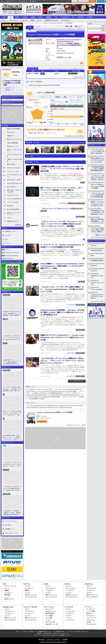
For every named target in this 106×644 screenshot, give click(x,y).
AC (73, 17)
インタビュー (24, 20)
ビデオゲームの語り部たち (14, 199)
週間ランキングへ (100, 235)
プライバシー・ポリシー (54, 639)
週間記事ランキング (11, 231)
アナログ (80, 17)
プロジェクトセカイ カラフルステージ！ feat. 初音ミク (97, 296)
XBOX (17, 17)
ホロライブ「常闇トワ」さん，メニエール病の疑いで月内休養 (98, 186)
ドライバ (8, 243)
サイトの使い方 (23, 1)
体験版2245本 (18, 13)
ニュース (8, 88)
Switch (33, 17)
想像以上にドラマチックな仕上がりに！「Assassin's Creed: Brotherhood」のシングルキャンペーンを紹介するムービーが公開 (62, 337)
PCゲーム (8, 250)
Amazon (57, 74)
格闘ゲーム (90, 613)
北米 (70, 57)
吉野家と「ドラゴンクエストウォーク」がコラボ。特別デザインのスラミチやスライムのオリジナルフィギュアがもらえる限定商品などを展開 (98, 204)
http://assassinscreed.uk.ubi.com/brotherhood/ (69, 40)
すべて (79, 97)
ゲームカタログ (65, 20)
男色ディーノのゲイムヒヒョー (14, 151)
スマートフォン (49, 607)
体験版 (32, 20)
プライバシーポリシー (11, 521)
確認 (43, 73)
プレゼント (8, 235)
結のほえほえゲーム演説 (14, 180)
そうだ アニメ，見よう (13, 171)
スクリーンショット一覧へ (78, 143)
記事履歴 (92, 1)
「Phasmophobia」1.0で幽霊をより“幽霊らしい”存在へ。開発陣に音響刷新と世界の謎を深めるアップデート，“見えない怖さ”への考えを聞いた (12, 513)
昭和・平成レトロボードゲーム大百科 (14, 191)
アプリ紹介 (49, 618)
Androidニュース (51, 611)
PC (10, 17)
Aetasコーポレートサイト (12, 533)
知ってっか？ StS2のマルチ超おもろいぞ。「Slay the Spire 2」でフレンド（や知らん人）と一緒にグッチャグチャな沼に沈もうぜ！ (12, 413)
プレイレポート (13, 20)
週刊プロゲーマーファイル (14, 139)
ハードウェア (65, 17)
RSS (2, 1)
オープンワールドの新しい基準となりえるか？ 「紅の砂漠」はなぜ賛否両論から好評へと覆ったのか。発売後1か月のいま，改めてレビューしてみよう (12, 389)
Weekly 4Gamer (11, 132)
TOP (4, 17)
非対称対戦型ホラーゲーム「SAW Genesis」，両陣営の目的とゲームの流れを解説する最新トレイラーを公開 (98, 212)
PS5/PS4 (25, 17)
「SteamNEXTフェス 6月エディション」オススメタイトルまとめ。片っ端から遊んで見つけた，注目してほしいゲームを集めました (12, 338)
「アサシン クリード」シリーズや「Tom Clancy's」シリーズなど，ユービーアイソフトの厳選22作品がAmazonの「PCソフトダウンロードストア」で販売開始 (62, 224)
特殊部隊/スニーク (62, 57)
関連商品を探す (78, 77)
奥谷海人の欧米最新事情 (14, 129)
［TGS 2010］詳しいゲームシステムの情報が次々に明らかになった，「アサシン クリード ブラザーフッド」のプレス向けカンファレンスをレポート (62, 361)
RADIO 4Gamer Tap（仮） (14, 168)
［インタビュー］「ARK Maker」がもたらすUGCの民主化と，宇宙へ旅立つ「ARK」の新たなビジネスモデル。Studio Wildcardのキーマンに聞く (98, 178)
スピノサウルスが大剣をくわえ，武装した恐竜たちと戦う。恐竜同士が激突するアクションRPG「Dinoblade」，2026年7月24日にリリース (98, 230)
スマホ (41, 17)
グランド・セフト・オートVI (98, 283)
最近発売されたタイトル (52, 20)
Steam (92, 255)
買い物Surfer (10, 206)
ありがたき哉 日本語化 (13, 209)
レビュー (4, 20)
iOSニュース (49, 609)
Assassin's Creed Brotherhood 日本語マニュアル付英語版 (54, 412)
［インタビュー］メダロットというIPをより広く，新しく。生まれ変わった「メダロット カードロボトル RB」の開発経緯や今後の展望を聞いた (12, 464)
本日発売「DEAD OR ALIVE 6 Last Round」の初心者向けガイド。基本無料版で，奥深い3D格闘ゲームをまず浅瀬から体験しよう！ (12, 314)
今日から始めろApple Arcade (15, 183)
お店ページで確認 (33, 73)
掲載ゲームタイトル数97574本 (12, 12)
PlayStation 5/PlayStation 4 (12, 255)
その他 (88, 622)
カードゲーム (91, 616)
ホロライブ (94, 265)
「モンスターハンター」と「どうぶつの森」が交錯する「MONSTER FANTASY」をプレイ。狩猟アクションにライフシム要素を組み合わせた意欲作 (98, 151)
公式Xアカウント (11, 1)
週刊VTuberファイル (12, 146)
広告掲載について (10, 529)
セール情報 (49, 616)
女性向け (49, 17)
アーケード (88, 607)
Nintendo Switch (9, 258)
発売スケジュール (31, 595)
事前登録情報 (50, 613)
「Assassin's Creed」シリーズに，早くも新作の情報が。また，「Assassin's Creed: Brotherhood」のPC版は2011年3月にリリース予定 (62, 289)
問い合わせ (33, 1)
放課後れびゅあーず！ (13, 221)
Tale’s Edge (94, 245)
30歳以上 (58, 97)
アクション (60, 53)
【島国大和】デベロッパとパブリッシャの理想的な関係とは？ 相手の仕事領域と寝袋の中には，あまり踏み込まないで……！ (12, 362)
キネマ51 (9, 218)
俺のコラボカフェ (12, 187)
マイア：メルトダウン (97, 289)
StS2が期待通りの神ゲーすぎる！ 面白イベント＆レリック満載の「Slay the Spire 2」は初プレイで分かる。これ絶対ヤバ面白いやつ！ (12, 437)
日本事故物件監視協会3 (97, 260)
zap (35, 133)
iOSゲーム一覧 (50, 622)
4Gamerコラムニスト (13, 195)
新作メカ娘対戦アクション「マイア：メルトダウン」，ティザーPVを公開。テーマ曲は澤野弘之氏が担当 (98, 160)
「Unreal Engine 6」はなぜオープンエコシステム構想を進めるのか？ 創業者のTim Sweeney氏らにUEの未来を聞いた (12, 489)
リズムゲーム (91, 620)
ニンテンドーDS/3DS (30, 607)
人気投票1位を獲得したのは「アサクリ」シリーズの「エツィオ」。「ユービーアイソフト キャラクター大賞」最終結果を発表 (62, 169)
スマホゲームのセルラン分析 (14, 155)
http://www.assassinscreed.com (65, 41)
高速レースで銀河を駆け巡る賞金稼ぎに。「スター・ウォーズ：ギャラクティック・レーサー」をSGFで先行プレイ (98, 221)
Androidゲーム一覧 (51, 624)
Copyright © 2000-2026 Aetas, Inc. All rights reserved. (53, 642)
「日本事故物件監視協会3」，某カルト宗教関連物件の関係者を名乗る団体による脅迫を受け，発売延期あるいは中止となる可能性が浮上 (98, 169)
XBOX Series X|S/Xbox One (12, 252)
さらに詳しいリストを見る (74, 136)
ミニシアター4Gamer (13, 202)
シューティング (91, 618)
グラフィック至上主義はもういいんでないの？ (47, 130)
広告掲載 (65, 639)
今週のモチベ (11, 136)
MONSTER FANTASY (97, 250)
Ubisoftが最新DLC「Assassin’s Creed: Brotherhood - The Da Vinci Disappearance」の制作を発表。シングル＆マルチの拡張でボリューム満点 (62, 266)
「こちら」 (63, 633)
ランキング (101, 1)
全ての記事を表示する (77, 381)
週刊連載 (7, 595)
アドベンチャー (69, 53)
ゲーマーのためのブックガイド (14, 176)
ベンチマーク (70, 620)
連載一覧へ (19, 225)
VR (56, 17)
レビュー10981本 (7, 13)
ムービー (40, 20)
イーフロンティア (62, 43)
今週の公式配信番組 (12, 143)
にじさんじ (94, 270)
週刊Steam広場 (11, 164)
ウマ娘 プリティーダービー (97, 276)
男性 (65, 97)
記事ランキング (9, 599)
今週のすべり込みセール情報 (14, 160)
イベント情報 (91, 611)
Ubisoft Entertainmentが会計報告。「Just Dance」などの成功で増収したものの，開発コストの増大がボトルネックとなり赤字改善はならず (62, 312)
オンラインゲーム (10, 586)
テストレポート (71, 611)
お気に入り (84, 1)
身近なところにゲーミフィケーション (14, 214)
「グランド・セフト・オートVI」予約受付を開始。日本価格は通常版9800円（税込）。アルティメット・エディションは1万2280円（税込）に (98, 195)
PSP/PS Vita (89, 584)
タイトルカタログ (31, 597)
